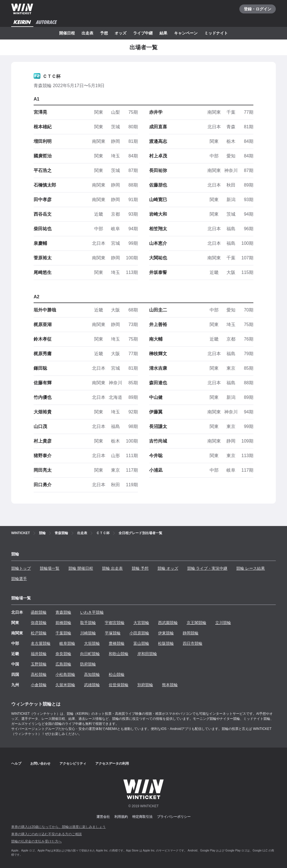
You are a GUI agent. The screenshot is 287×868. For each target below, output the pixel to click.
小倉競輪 (39, 685)
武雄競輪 (92, 685)
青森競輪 (63, 612)
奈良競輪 (63, 654)
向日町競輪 (90, 654)
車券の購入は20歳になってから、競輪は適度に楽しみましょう (58, 827)
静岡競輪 (191, 633)
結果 (163, 33)
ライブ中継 (143, 33)
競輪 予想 (140, 568)
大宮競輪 (141, 623)
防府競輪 (88, 664)
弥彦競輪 (39, 623)
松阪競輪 (166, 643)
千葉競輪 (63, 633)
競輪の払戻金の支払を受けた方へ (36, 841)
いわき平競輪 (92, 612)
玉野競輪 (39, 664)
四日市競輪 (193, 643)
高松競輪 (39, 674)
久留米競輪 (65, 685)
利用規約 (121, 817)
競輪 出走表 (112, 568)
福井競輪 (39, 654)
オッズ (121, 33)
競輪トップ (21, 568)
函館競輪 (39, 612)
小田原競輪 (139, 633)
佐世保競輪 (119, 685)
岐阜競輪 (67, 643)
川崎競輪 (88, 633)
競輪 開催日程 (81, 568)
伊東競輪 (166, 633)
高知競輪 (92, 674)
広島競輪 (63, 664)
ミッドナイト (216, 33)
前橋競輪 (63, 623)
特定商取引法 (142, 817)
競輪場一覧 (50, 568)
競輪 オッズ (168, 568)
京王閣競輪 (196, 623)
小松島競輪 (65, 674)
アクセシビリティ (73, 764)
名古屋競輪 (41, 643)
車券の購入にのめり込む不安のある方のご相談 (47, 834)
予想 (104, 33)
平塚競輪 (113, 633)
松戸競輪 (39, 633)
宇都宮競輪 (115, 623)
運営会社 (103, 817)
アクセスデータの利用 (112, 764)
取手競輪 (88, 623)
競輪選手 (19, 579)
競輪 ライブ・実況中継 (207, 568)
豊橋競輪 (117, 643)
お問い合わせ (40, 764)
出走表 (87, 33)
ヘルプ (16, 764)
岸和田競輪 (147, 654)
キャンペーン (186, 33)
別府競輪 (145, 685)
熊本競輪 (170, 685)
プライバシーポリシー (174, 817)
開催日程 (67, 33)
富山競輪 (141, 643)
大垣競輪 (92, 643)
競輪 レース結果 (251, 568)
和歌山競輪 (119, 654)
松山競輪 (117, 674)
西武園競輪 (168, 623)
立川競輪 (223, 623)
